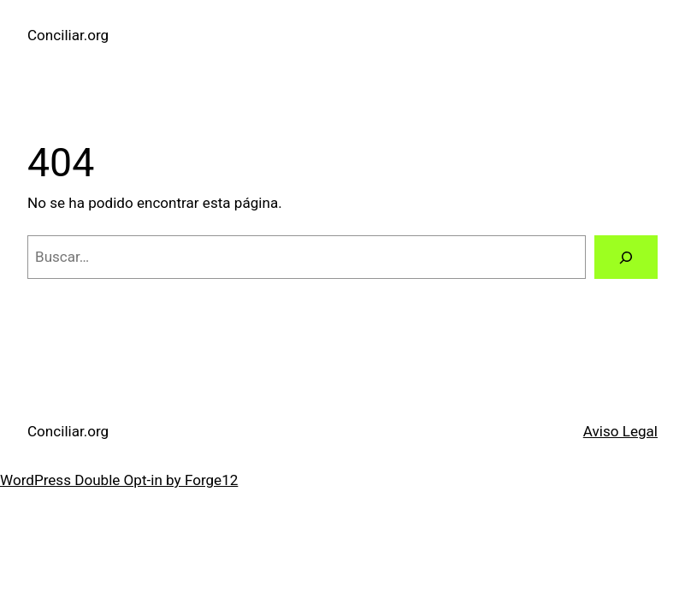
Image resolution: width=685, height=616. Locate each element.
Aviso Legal (620, 431)
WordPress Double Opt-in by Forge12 (119, 480)
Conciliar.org (68, 35)
